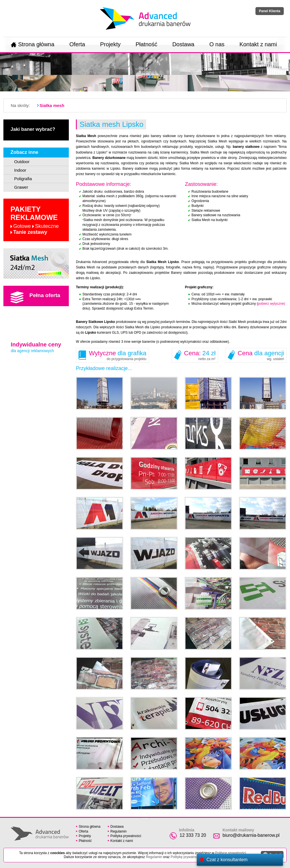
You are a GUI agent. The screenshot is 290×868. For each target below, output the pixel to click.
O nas (217, 44)
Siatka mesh (52, 105)
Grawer (21, 187)
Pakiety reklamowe (35, 220)
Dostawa (183, 44)
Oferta (77, 44)
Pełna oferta (35, 297)
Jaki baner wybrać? (33, 129)
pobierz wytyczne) (272, 304)
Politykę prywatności (186, 857)
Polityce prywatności (231, 853)
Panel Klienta (269, 11)
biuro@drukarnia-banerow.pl (251, 835)
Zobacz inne (24, 152)
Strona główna (33, 44)
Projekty (110, 44)
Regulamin (119, 831)
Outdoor (22, 162)
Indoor (20, 170)
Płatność (147, 44)
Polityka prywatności (126, 836)
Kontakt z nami (258, 44)
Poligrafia (23, 179)
